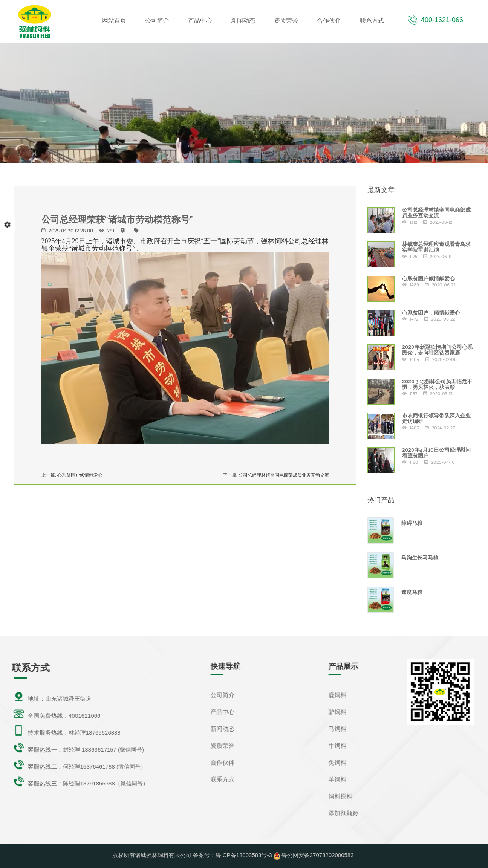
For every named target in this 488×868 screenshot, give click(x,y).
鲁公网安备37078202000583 (318, 855)
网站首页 (114, 21)
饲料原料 (340, 797)
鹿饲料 (337, 695)
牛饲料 (337, 746)
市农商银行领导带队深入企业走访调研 (436, 418)
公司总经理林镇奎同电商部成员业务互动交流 (280, 476)
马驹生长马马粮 (420, 558)
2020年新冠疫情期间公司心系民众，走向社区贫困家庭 (437, 350)
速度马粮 (412, 592)
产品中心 (200, 21)
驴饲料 (337, 711)
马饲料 (337, 728)
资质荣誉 (286, 21)
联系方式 (372, 21)
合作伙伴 (329, 21)
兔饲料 (337, 763)
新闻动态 (243, 21)
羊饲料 (337, 780)
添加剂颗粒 (343, 814)
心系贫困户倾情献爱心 (83, 476)
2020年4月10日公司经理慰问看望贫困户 (436, 453)
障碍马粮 (412, 523)
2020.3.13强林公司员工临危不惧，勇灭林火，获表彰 (437, 384)
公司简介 (157, 21)
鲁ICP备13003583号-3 (244, 855)
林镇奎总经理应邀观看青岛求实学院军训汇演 (436, 247)
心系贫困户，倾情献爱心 (431, 313)
